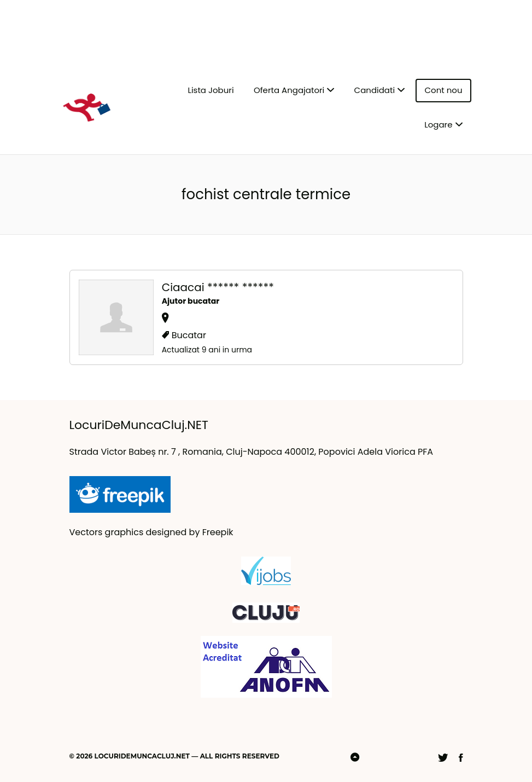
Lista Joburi (211, 90)
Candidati (375, 90)
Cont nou (443, 90)
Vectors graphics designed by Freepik (151, 532)
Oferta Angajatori (289, 90)
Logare (438, 124)
